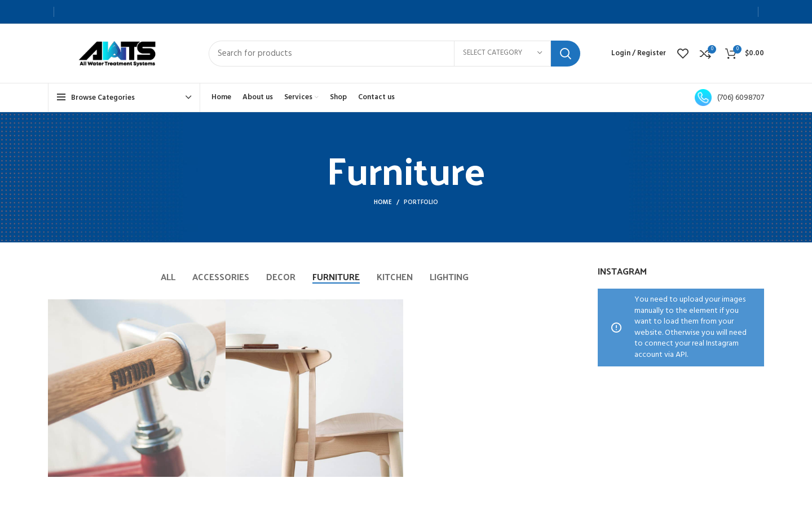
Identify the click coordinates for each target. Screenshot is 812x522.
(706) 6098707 (729, 98)
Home (383, 202)
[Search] (394, 54)
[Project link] (137, 388)
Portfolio (421, 202)
